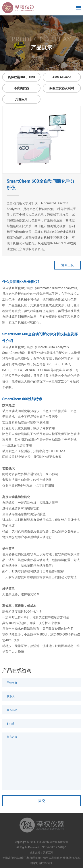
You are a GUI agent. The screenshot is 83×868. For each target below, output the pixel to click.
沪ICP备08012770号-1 (54, 847)
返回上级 (68, 265)
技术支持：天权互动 (42, 853)
